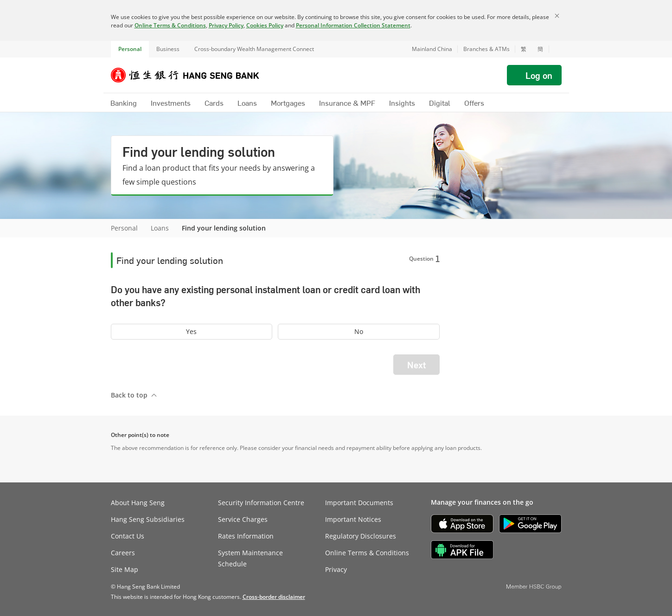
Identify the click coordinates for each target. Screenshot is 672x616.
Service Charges (243, 519)
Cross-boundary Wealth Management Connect (254, 49)
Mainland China (432, 49)
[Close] (557, 16)
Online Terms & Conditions (170, 25)
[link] (274, 597)
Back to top (129, 395)
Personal (130, 49)
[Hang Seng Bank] (192, 75)
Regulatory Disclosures (361, 536)
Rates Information (246, 536)
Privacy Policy (226, 25)
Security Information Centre (261, 503)
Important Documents (359, 503)
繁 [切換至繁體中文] (524, 49)
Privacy (336, 569)
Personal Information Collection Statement (353, 25)
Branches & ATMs (486, 49)
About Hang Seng (138, 503)
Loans (160, 228)
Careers (123, 553)
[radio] (192, 332)
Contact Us (128, 536)
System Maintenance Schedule (250, 558)
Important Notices (353, 519)
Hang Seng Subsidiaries (148, 519)
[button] (555, 49)
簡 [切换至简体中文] (540, 49)
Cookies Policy (265, 25)
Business (168, 49)
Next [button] (416, 365)
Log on (539, 75)
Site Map (125, 569)
